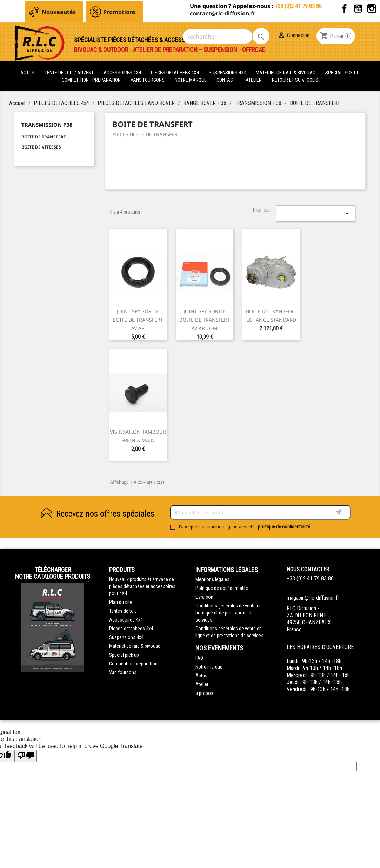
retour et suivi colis (295, 80)
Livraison (204, 597)
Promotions (119, 12)
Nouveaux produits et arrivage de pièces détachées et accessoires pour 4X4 (142, 586)
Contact (226, 80)
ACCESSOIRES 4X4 (123, 73)
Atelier (254, 80)
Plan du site (121, 602)
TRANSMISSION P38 (47, 125)
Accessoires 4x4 (126, 620)
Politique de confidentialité (222, 588)
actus (27, 73)
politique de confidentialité (284, 527)
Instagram (372, 9)
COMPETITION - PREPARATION (92, 80)
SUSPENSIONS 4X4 (228, 73)
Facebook (344, 9)
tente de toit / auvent (69, 73)
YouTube (358, 9)
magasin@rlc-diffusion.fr (313, 598)
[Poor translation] (26, 756)
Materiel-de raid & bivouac (135, 646)
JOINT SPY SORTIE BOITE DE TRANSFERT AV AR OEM (205, 320)
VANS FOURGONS (148, 80)
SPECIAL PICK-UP (342, 73)
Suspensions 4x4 (126, 637)
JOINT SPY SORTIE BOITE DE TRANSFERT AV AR (138, 320)
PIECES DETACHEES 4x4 (175, 73)
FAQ (199, 658)
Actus (201, 676)
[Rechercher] (218, 37)
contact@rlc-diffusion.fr (223, 13)
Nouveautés (59, 12)
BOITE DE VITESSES (41, 147)
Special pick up (124, 655)
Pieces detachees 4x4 (131, 629)
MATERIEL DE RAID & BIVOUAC (286, 73)
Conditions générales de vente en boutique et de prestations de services (229, 613)
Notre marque (191, 80)
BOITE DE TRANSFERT (44, 137)
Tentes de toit (123, 611)
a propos (204, 693)
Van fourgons (123, 672)
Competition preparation (133, 664)
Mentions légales (212, 579)
